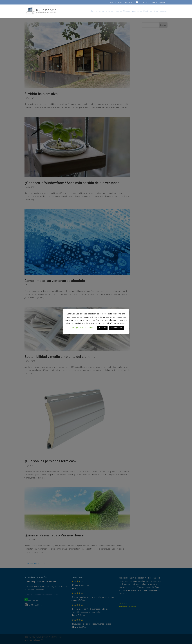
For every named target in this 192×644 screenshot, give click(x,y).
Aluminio (94, 11)
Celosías (127, 11)
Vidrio (101, 11)
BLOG (146, 11)
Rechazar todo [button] (117, 328)
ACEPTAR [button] (102, 328)
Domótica (154, 11)
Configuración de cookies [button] (82, 328)
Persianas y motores (113, 11)
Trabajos (163, 11)
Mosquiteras (137, 11)
